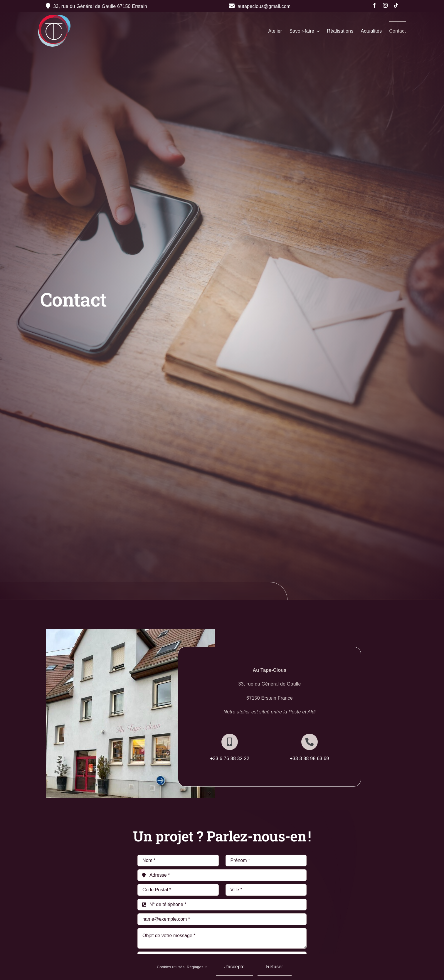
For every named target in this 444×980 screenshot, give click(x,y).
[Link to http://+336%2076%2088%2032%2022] (230, 742)
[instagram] (385, 5)
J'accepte (234, 967)
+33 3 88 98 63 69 (310, 758)
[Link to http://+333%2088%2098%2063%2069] (310, 742)
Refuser (275, 967)
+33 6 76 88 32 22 (230, 758)
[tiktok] (396, 5)
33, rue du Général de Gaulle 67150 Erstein (100, 6)
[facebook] (374, 5)
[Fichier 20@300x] (54, 17)
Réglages (197, 967)
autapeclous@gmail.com (260, 6)
